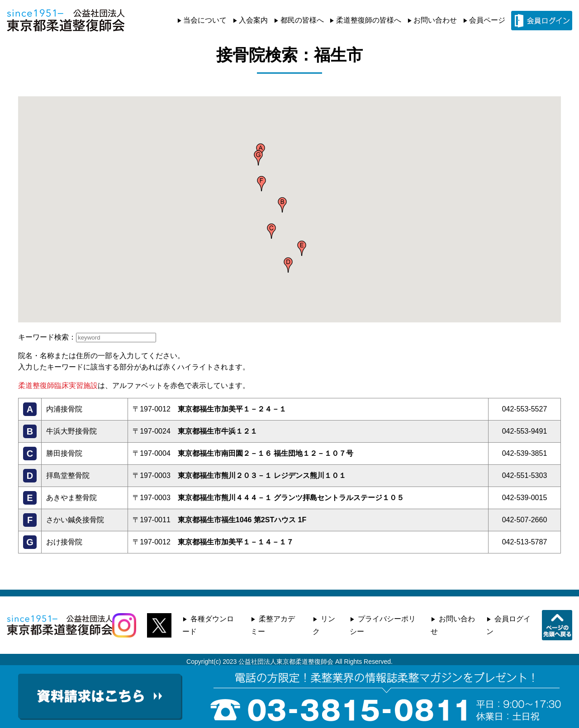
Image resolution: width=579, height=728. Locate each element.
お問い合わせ (435, 20)
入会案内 (253, 20)
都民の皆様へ (302, 20)
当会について (205, 20)
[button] (282, 205)
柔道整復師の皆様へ (369, 20)
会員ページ (487, 20)
